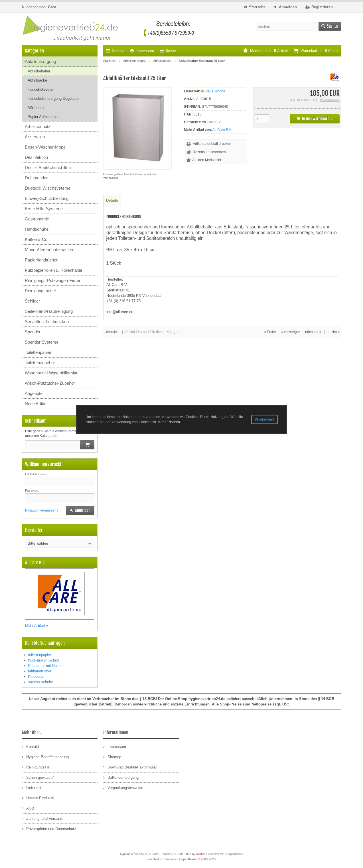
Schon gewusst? (38, 777)
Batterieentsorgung (121, 777)
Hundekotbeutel (40, 89)
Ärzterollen (35, 137)
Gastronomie (37, 219)
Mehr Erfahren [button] (169, 422)
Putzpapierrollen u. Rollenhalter (54, 270)
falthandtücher (40, 671)
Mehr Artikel (35, 625)
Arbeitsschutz (38, 126)
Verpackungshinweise (123, 787)
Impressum (142, 51)
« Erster (270, 332)
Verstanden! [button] (264, 419)
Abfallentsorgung (40, 61)
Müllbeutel (36, 108)
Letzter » (333, 332)
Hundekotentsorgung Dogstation (54, 99)
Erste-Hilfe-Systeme (44, 209)
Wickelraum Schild (43, 660)
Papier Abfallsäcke (43, 117)
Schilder (32, 301)
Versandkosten (330, 100)
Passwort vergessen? (42, 510)
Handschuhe (37, 229)
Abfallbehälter (39, 71)
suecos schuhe (40, 682)
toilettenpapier (39, 655)
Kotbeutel (36, 677)
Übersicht (112, 332)
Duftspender (36, 178)
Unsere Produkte (38, 798)
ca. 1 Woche (216, 91)
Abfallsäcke (37, 80)
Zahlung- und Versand (42, 818)
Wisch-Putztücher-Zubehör (50, 383)
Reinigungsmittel (40, 291)
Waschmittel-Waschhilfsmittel (52, 373)
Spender (33, 332)
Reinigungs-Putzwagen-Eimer (53, 280)
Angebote (34, 393)
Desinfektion (36, 157)
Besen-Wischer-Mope (45, 147)
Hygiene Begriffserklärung (45, 757)
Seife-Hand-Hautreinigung (49, 311)
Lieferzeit (32, 787)
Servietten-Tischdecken (47, 322)
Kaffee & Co (36, 239)
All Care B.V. (222, 130)
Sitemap (112, 757)
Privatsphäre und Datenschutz (49, 829)
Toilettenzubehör (40, 363)
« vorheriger (291, 332)
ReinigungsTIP (36, 767)
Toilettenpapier (38, 352)
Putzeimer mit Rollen (45, 666)
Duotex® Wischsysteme (48, 188)
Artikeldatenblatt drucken (212, 144)
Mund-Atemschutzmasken (50, 250)
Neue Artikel (36, 404)
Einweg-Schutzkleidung (47, 198)
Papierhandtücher (41, 260)
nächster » (313, 332)
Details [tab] (112, 200)
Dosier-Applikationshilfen (48, 168)
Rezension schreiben (209, 152)
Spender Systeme (42, 342)
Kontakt (115, 51)
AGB (28, 808)
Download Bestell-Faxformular (130, 767)
